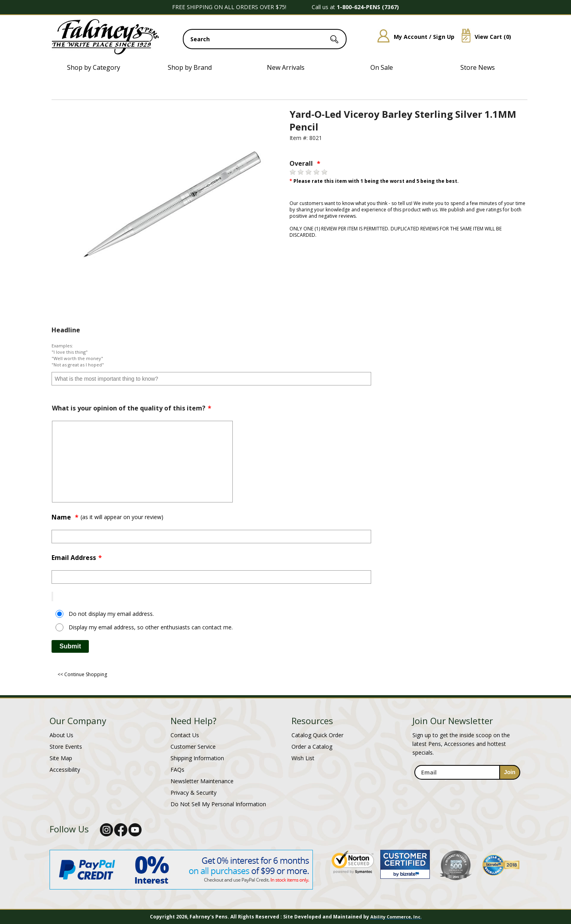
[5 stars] (324, 172)
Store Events (66, 747)
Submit (70, 646)
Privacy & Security (194, 793)
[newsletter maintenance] (467, 784)
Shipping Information (197, 758)
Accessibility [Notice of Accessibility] (65, 770)
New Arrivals (286, 67)
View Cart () (483, 37)
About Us (61, 735)
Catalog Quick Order (317, 735)
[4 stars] (316, 172)
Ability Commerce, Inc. (396, 917)
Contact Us (185, 735)
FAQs (177, 770)
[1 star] (293, 172)
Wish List (303, 758)
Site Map (61, 758)
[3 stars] (308, 172)
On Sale (382, 67)
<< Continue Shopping (82, 674)
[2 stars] (301, 172)
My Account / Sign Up (413, 37)
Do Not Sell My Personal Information (218, 804)
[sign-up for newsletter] (510, 772)
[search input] (265, 39)
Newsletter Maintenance (202, 781)
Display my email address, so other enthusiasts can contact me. (151, 627)
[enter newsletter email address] (467, 772)
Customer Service (193, 747)
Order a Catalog (312, 747)
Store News (478, 67)
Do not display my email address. (111, 614)
